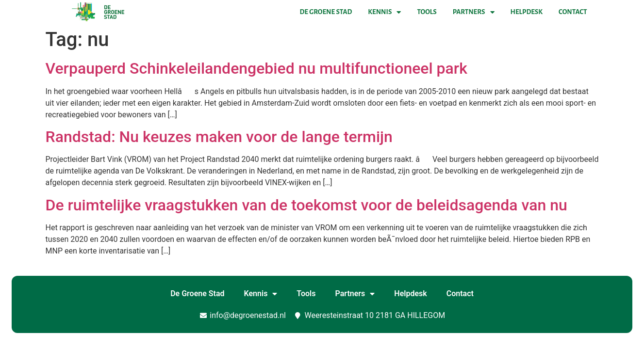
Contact (573, 12)
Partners (474, 12)
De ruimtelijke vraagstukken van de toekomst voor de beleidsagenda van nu (306, 205)
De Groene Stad (326, 12)
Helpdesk (527, 12)
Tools (427, 12)
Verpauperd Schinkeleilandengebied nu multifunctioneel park (256, 68)
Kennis (384, 12)
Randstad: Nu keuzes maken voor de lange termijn (219, 137)
